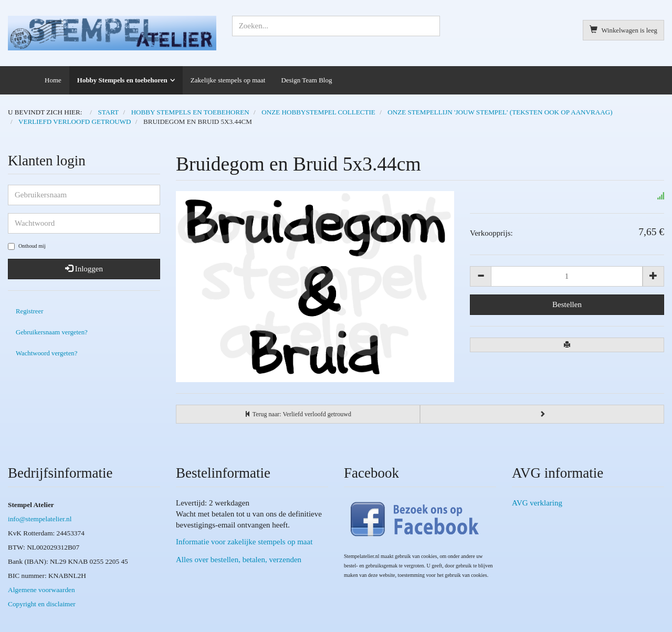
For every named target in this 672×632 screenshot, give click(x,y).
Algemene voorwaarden (41, 590)
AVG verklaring (537, 503)
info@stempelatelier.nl (40, 519)
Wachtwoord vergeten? (46, 353)
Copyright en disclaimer (42, 604)
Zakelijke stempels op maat (228, 80)
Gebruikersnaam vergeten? (52, 332)
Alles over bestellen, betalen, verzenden (239, 560)
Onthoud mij (27, 246)
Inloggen (84, 269)
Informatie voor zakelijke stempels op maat (244, 542)
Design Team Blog (306, 80)
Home (53, 80)
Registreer (29, 311)
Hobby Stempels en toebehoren (122, 80)
